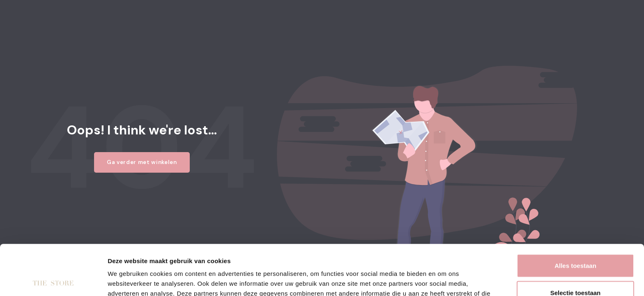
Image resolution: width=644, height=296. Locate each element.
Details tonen (444, 280)
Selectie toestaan (576, 242)
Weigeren (575, 269)
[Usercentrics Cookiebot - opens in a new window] (53, 280)
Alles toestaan (575, 215)
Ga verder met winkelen (142, 162)
